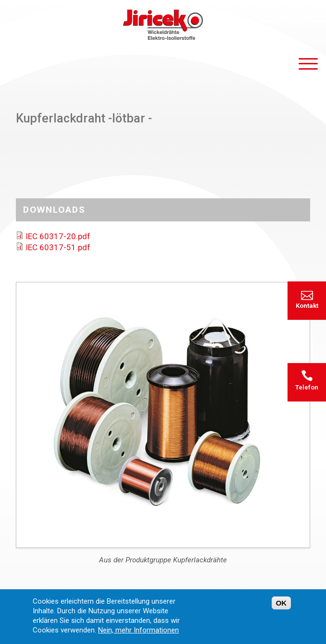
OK (282, 607)
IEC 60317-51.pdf (58, 247)
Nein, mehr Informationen (138, 634)
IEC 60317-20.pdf (58, 236)
